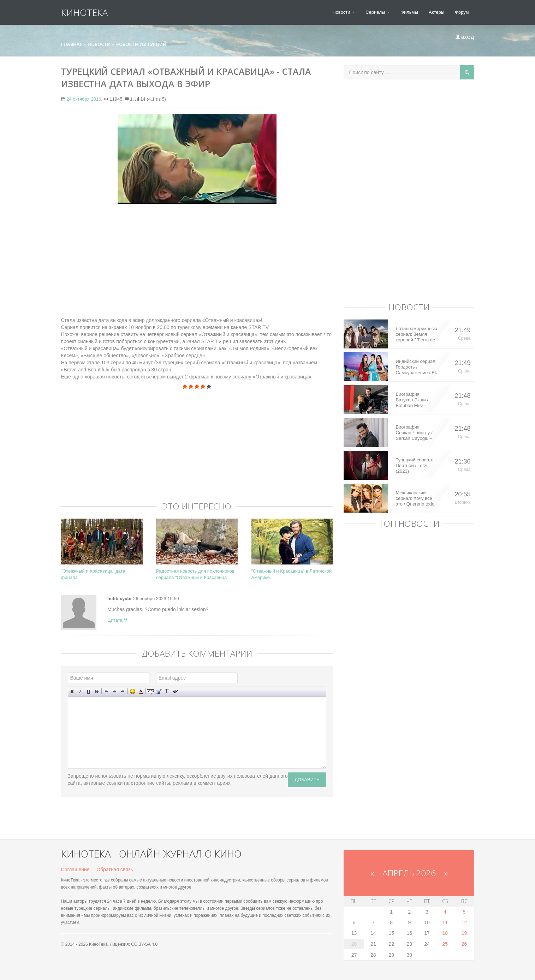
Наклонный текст (80, 691)
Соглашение (75, 870)
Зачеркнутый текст (97, 691)
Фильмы (409, 12)
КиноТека (84, 12)
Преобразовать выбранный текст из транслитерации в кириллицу (167, 691)
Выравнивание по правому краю (123, 691)
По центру (115, 691)
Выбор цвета (141, 691)
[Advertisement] (197, 260)
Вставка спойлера (175, 691)
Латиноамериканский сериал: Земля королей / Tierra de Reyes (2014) (417, 334)
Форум (462, 12)
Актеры (436, 12)
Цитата (117, 620)
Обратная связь (115, 870)
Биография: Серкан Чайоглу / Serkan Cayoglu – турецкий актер (414, 433)
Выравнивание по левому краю (106, 691)
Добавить (307, 780)
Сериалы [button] (378, 12)
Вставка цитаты (159, 691)
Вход (465, 37)
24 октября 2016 (84, 99)
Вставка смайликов (133, 691)
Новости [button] (344, 12)
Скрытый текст (151, 691)
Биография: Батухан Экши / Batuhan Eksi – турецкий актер (412, 400)
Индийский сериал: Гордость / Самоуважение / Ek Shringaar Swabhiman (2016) (417, 367)
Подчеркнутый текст (88, 691)
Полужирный (72, 691)
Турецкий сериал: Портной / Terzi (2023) (415, 465)
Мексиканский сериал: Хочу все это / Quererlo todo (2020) (415, 498)
